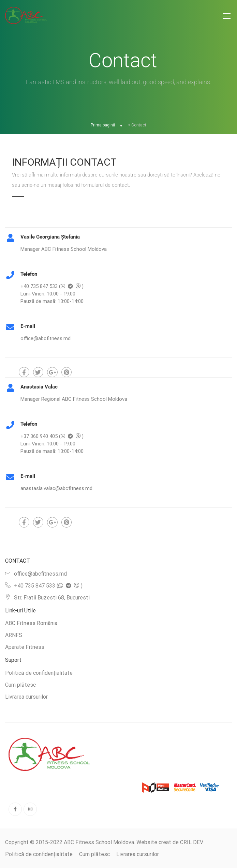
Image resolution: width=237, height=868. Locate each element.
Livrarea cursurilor (26, 697)
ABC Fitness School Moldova (99, 842)
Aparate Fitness (25, 647)
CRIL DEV (192, 842)
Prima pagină (103, 125)
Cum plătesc (20, 685)
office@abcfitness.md (40, 574)
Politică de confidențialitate (39, 673)
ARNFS (14, 635)
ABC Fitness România (31, 623)
